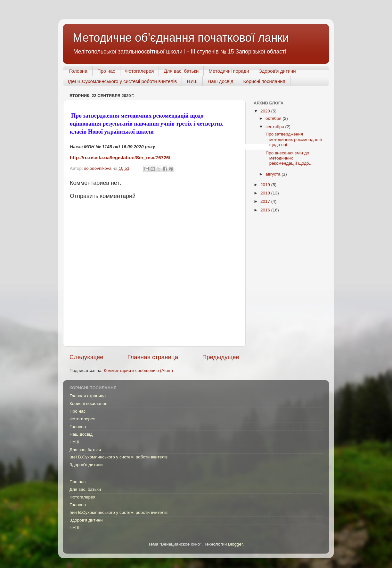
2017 (266, 201)
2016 (266, 210)
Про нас (106, 71)
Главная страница (153, 357)
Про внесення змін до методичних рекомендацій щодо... (289, 158)
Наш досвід (220, 81)
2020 (266, 111)
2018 (266, 193)
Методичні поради (229, 71)
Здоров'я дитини (278, 71)
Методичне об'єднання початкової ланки (181, 38)
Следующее (86, 357)
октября (274, 118)
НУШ (192, 81)
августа (274, 174)
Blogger (235, 544)
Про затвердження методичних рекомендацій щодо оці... (293, 139)
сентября (275, 127)
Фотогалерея (140, 71)
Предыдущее (221, 357)
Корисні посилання (264, 81)
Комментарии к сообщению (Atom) (138, 370)
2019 (266, 185)
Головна (78, 71)
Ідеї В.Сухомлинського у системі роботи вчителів (122, 81)
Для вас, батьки (181, 71)
